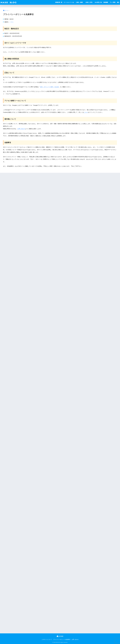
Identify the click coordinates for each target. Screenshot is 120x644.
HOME (60, 636)
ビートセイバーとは (69, 2)
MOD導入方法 (98, 2)
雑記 (118, 2)
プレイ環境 (113, 2)
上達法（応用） (89, 2)
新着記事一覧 (59, 2)
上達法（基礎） (80, 2)
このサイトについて (47, 639)
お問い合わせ (21, 129)
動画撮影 (106, 2)
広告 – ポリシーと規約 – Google (49, 87)
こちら (12, 22)
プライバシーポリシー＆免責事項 (62, 639)
